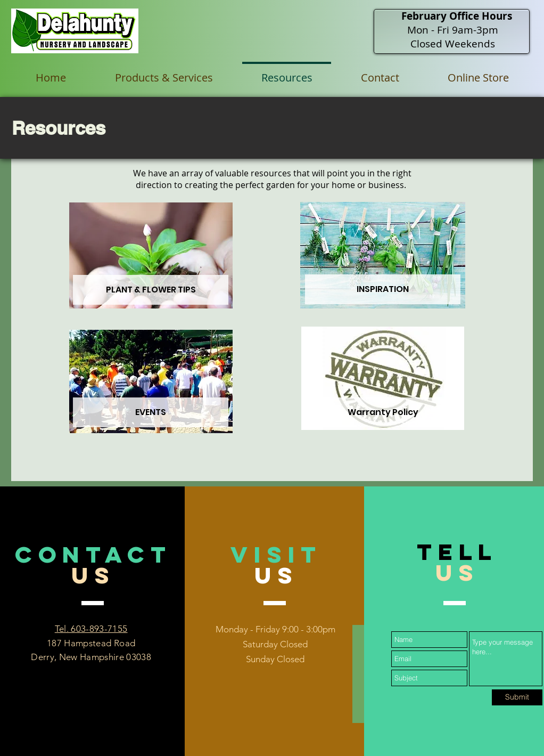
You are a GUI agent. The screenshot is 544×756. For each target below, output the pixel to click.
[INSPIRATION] (383, 289)
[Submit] (517, 697)
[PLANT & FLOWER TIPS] (151, 290)
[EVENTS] (151, 412)
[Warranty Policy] (383, 412)
